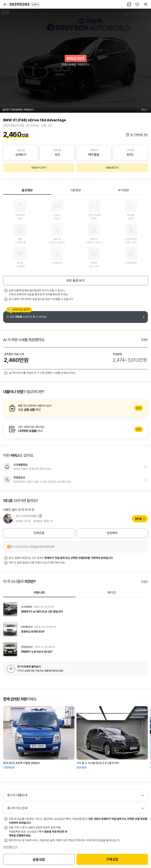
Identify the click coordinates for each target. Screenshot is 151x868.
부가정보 (124, 190)
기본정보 (75, 190)
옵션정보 (27, 190)
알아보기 (75, 408)
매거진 (112, 593)
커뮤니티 (39, 593)
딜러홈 (138, 519)
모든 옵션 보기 (75, 281)
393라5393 (24, 4)
